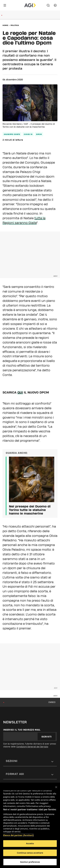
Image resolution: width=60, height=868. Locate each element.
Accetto (30, 843)
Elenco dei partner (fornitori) (18, 835)
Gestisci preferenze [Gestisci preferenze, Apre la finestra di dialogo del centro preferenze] (30, 862)
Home (5, 25)
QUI (20, 392)
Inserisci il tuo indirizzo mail (22, 730)
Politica (15, 25)
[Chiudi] (56, 787)
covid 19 (28, 134)
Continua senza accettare (30, 853)
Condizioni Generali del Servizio (32, 747)
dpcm (39, 134)
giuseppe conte (12, 134)
